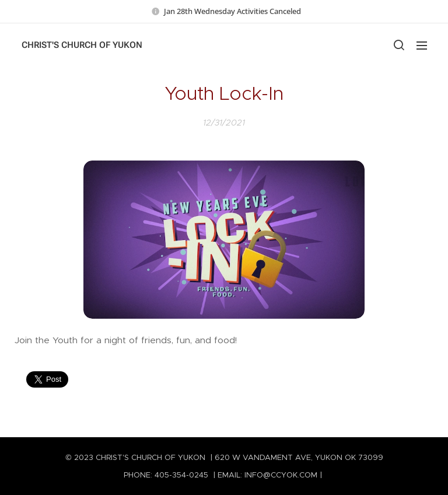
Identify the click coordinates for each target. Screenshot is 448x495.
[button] (398, 45)
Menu (422, 46)
